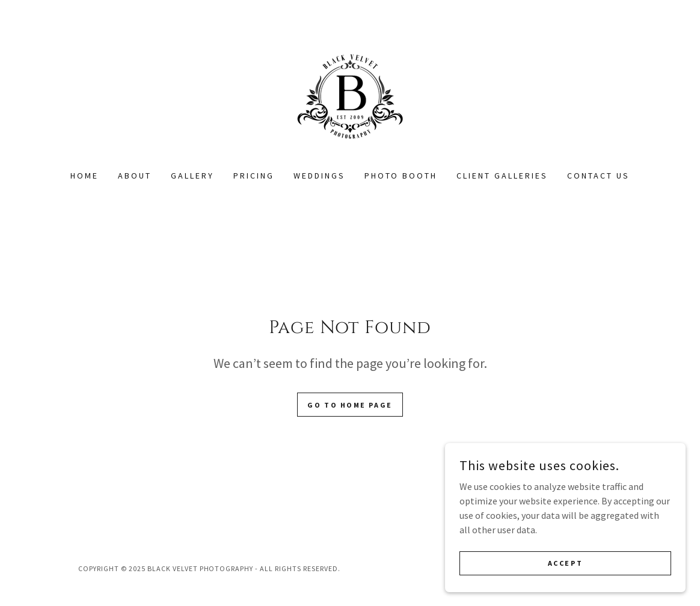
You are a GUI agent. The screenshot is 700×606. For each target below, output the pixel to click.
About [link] (135, 176)
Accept (565, 563)
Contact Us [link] (598, 176)
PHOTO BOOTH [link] (401, 176)
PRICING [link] (254, 176)
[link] (350, 93)
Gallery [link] (192, 176)
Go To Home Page (350, 405)
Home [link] (84, 176)
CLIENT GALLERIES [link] (502, 176)
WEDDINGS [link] (319, 176)
